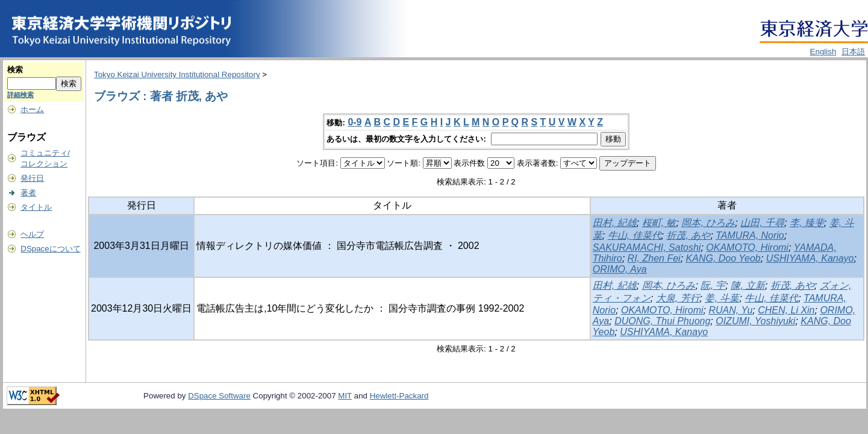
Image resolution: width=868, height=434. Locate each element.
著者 (28, 193)
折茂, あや (688, 235)
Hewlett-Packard (399, 396)
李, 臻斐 (807, 223)
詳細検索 (20, 95)
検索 (15, 70)
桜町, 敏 (659, 223)
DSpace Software (219, 396)
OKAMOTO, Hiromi (747, 247)
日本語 (853, 52)
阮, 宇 (713, 285)
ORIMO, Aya (620, 269)
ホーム (32, 109)
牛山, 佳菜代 (635, 235)
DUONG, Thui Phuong (662, 321)
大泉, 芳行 (678, 298)
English (823, 52)
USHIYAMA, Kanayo (810, 258)
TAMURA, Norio (750, 235)
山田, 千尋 (762, 223)
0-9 (354, 122)
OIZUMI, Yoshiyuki (755, 321)
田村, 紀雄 (615, 223)
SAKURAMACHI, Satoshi (647, 247)
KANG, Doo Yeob (723, 258)
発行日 (32, 178)
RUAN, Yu (730, 310)
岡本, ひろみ (708, 223)
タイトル (36, 207)
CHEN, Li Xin (786, 310)
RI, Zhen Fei (654, 258)
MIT (345, 396)
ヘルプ (32, 234)
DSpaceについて (50, 249)
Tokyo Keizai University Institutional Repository (177, 74)
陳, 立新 (748, 285)
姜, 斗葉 (722, 298)
